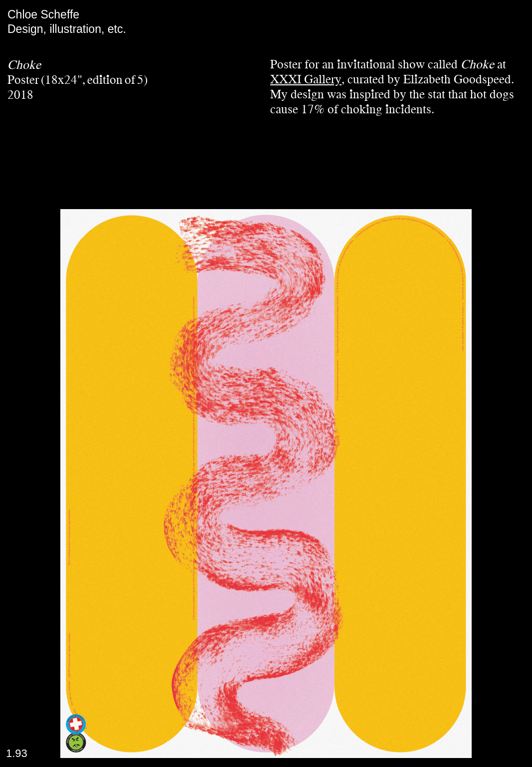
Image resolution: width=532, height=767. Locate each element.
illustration (75, 29)
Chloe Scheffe (43, 14)
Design (25, 29)
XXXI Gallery (306, 79)
